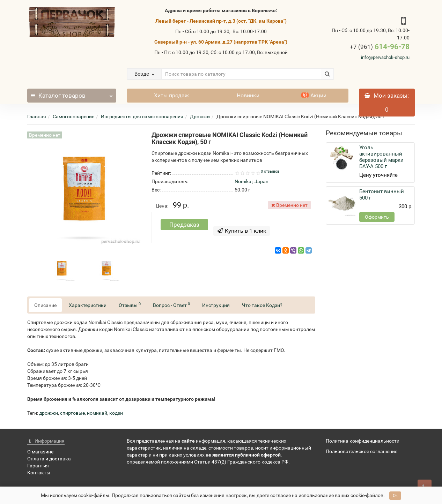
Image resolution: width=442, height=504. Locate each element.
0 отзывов (270, 171)
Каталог (72, 94)
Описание (45, 305)
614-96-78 (380, 47)
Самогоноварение (73, 116)
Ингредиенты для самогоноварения (142, 116)
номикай (97, 413)
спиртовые (72, 413)
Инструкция (216, 305)
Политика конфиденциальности (363, 441)
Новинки (248, 95)
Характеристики (88, 305)
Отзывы (130, 305)
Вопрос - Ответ (171, 305)
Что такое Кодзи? (262, 305)
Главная (37, 116)
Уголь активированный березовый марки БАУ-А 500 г (381, 157)
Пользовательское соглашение (362, 451)
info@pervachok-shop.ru (385, 57)
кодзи (116, 413)
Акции (314, 95)
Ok (395, 496)
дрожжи (49, 413)
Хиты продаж (171, 95)
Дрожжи (200, 116)
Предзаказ (184, 225)
